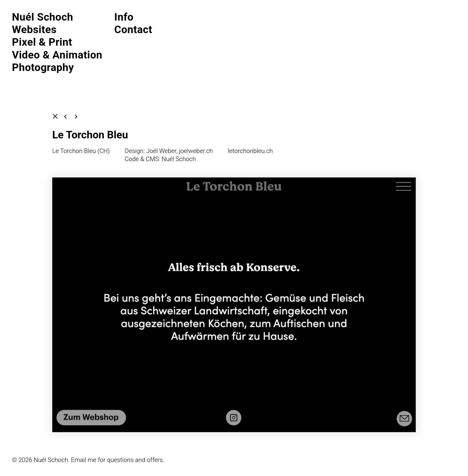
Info (124, 17)
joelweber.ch (196, 151)
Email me (84, 460)
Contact (133, 30)
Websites (34, 30)
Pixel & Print (42, 42)
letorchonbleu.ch (250, 151)
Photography (43, 67)
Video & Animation (57, 55)
